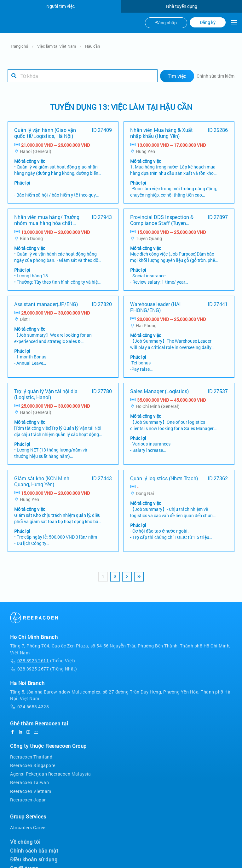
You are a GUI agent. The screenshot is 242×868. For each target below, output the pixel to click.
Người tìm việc (60, 6)
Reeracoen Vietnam (31, 791)
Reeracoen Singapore (33, 765)
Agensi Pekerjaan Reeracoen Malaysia (51, 774)
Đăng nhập (166, 23)
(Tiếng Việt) (43, 661)
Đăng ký (208, 22)
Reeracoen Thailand (31, 757)
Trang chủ (19, 46)
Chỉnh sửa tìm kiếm (216, 76)
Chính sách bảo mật (34, 851)
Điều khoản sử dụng (34, 859)
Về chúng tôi (25, 842)
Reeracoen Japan (29, 800)
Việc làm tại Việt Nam (57, 46)
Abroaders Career (29, 827)
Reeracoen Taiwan (29, 782)
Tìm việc (177, 76)
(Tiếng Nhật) (43, 669)
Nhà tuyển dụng (182, 6)
